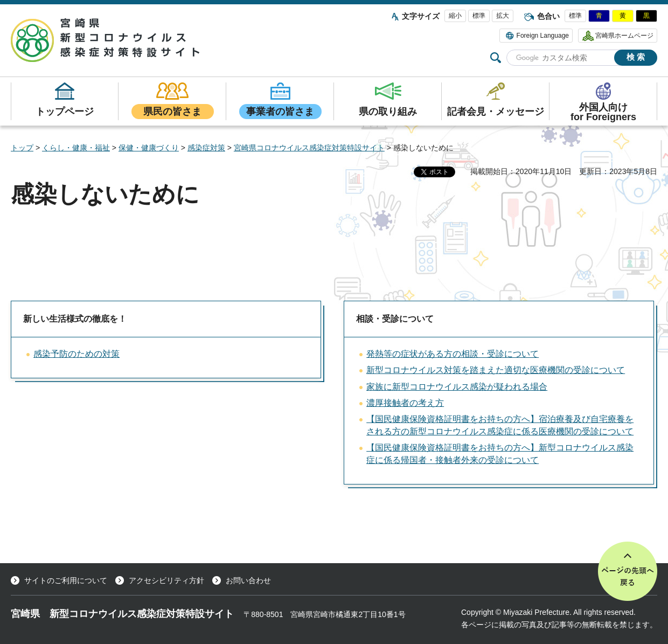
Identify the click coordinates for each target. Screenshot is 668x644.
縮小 (455, 16)
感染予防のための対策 (76, 354)
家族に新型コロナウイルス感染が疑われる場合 (457, 387)
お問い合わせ (248, 580)
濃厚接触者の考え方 (405, 403)
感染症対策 (206, 148)
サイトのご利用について (66, 580)
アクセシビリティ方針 (166, 580)
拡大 (503, 16)
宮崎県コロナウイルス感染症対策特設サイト (309, 148)
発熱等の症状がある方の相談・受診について (453, 354)
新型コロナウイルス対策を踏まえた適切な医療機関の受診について (496, 370)
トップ (22, 148)
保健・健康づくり (149, 148)
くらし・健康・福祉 (76, 148)
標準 (479, 16)
